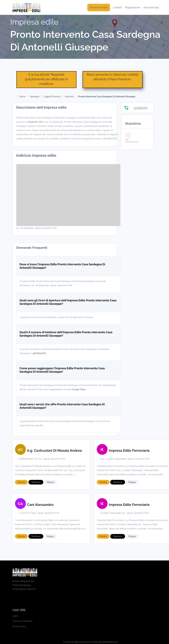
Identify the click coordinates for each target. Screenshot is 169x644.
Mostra (21, 482)
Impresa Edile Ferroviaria (129, 450)
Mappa (50, 482)
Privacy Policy (19, 626)
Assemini (33, 122)
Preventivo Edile (99, 8)
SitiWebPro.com (110, 642)
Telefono (36, 482)
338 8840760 (39, 353)
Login (15, 616)
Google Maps (79, 389)
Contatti (118, 8)
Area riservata (151, 8)
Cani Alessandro (40, 505)
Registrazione (133, 8)
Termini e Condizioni (22, 621)
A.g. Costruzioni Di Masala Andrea (54, 450)
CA (40, 122)
